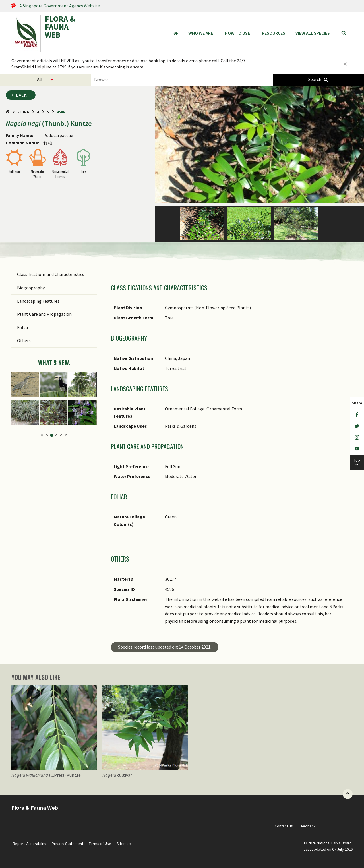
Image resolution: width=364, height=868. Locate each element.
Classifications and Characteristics (51, 274)
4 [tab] (56, 435)
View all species (313, 33)
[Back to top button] (348, 794)
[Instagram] (357, 438)
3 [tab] (52, 435)
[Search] (344, 33)
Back (21, 95)
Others (24, 340)
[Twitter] (357, 426)
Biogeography (31, 288)
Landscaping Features (38, 301)
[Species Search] (318, 80)
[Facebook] (357, 415)
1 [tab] (42, 435)
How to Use (237, 33)
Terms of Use (100, 844)
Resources (274, 33)
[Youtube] (357, 449)
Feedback (307, 826)
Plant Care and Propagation (44, 314)
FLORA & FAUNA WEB (60, 27)
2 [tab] (47, 436)
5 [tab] (61, 435)
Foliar (23, 327)
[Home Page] (8, 112)
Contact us (284, 826)
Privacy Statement (68, 844)
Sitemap (124, 844)
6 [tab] (66, 435)
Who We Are (201, 33)
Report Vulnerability (30, 844)
